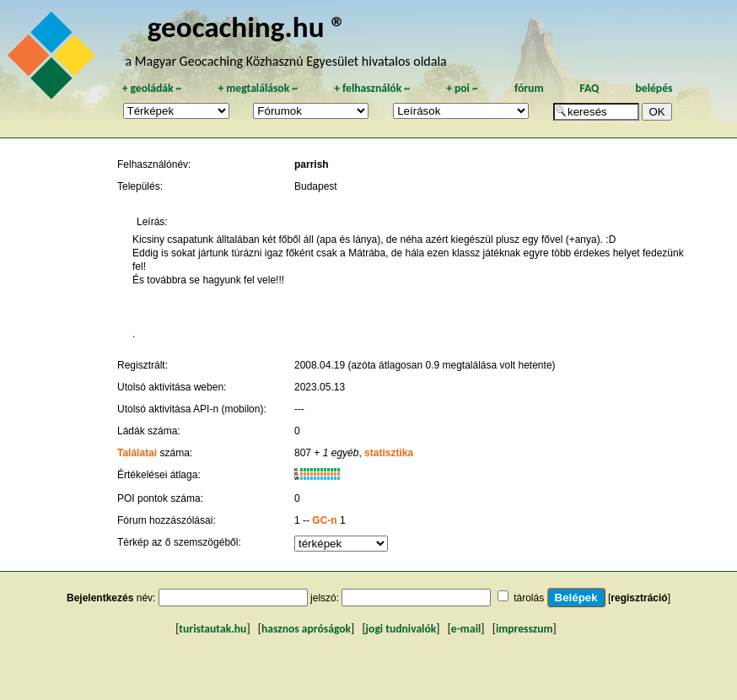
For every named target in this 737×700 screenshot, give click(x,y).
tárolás (529, 598)
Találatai (137, 453)
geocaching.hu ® (247, 27)
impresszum (525, 629)
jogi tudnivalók (401, 629)
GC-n (324, 520)
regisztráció (639, 598)
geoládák (151, 88)
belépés (654, 88)
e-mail (466, 629)
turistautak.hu (212, 629)
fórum (529, 88)
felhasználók (372, 88)
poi (462, 88)
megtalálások (258, 88)
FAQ (590, 88)
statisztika (389, 453)
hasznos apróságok (306, 629)
